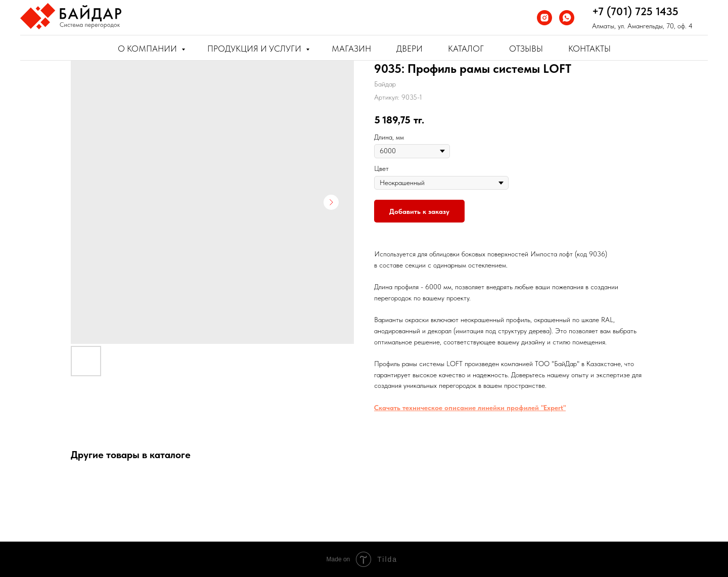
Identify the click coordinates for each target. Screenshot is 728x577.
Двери (409, 49)
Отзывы (526, 49)
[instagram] (544, 18)
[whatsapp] (567, 18)
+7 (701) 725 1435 (635, 11)
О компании (148, 49)
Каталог (466, 49)
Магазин (351, 49)
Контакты (589, 49)
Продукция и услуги (255, 49)
